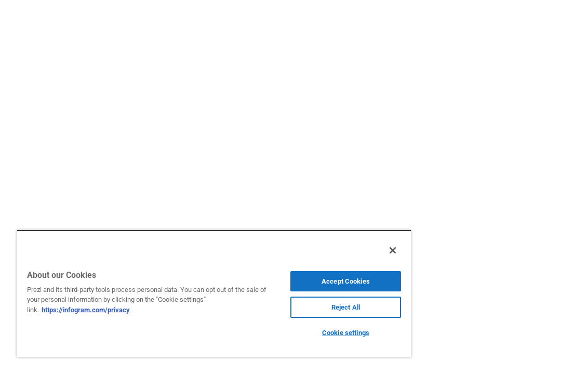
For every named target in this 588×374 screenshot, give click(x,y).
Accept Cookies (300, 281)
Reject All (300, 307)
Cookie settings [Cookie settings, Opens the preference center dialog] (300, 333)
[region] (187, 293)
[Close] (339, 250)
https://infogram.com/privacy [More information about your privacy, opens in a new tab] (113, 310)
